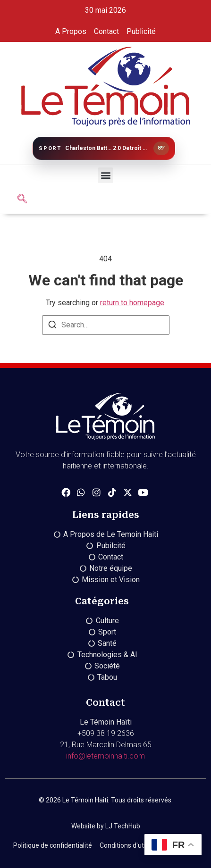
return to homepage (132, 303)
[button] (105, 175)
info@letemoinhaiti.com (105, 756)
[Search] (52, 326)
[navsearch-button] (22, 200)
